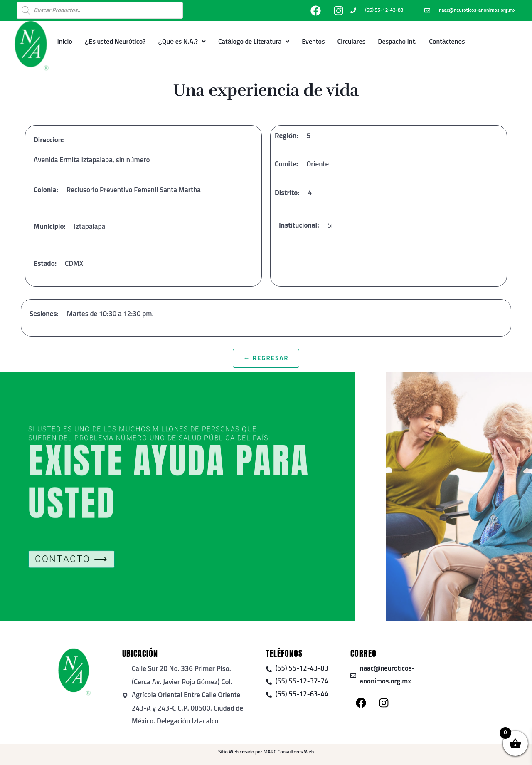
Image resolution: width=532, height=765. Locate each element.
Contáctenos (447, 42)
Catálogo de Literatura (254, 42)
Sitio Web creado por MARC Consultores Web (266, 752)
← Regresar (266, 358)
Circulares (352, 42)
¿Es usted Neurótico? (115, 42)
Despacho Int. (397, 42)
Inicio (64, 42)
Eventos (313, 42)
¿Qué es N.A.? (182, 42)
